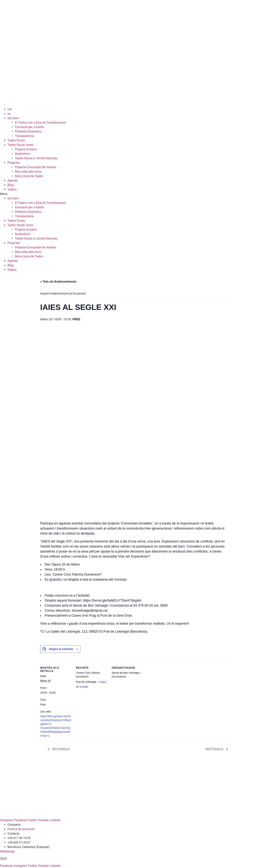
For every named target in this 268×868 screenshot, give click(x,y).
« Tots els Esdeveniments (58, 282)
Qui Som (13, 118)
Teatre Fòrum (16, 140)
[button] (134, 194)
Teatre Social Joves (20, 145)
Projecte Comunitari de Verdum (36, 167)
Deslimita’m (23, 154)
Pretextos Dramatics (28, 131)
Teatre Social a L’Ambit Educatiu (36, 158)
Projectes (14, 163)
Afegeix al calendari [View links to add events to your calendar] (61, 649)
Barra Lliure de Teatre (29, 176)
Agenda (12, 180)
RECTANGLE (61, 749)
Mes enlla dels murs (28, 172)
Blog (10, 185)
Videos (12, 189)
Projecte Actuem (26, 149)
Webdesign (7, 851)
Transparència (24, 136)
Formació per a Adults (29, 127)
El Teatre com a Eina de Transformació (40, 123)
